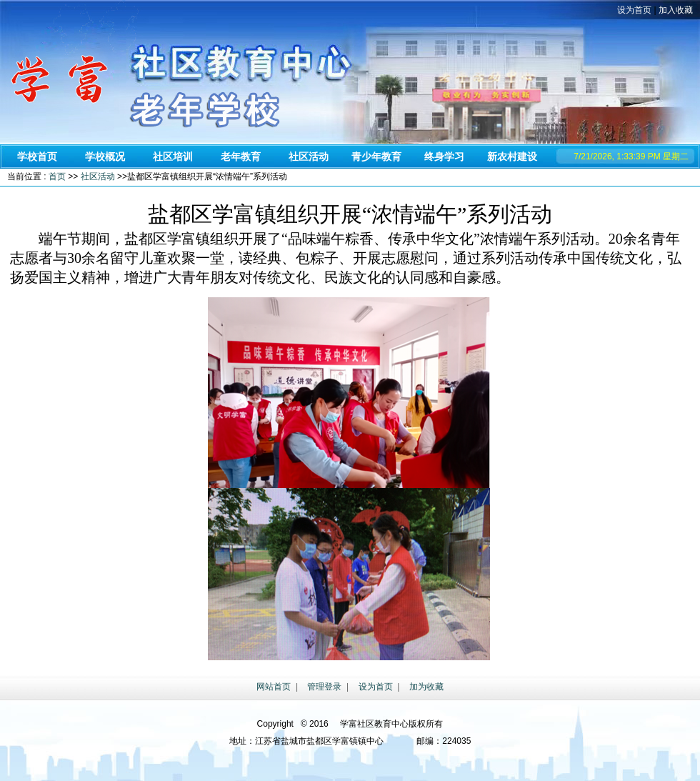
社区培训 (173, 156)
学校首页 (37, 156)
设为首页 (634, 10)
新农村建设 (512, 156)
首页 (57, 176)
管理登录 (324, 687)
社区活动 (309, 156)
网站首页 (274, 687)
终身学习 (444, 156)
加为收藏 (426, 687)
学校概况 (105, 156)
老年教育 (241, 156)
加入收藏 (676, 10)
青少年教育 (376, 156)
